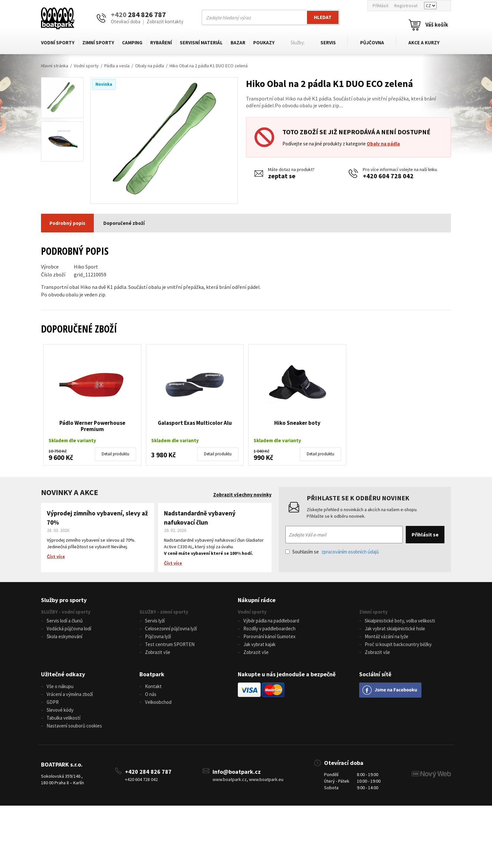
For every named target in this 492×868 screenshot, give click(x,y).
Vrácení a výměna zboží (70, 694)
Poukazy (263, 43)
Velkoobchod (158, 702)
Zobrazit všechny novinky (242, 495)
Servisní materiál (201, 43)
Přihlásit (380, 6)
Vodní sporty (58, 43)
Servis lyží (155, 621)
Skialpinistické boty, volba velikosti (400, 621)
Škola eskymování (64, 636)
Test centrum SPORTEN (170, 644)
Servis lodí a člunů (65, 621)
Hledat (323, 17)
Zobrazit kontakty (165, 22)
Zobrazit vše (158, 652)
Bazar (237, 43)
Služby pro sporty (64, 600)
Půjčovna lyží (158, 636)
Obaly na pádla (150, 66)
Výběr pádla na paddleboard (271, 621)
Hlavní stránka (55, 66)
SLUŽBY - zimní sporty (164, 612)
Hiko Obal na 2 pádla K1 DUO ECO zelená (209, 66)
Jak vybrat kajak (259, 644)
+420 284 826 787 (148, 772)
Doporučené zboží (124, 223)
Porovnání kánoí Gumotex (269, 636)
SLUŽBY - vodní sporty (66, 612)
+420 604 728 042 (388, 176)
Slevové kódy (60, 710)
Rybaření (161, 43)
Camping (132, 43)
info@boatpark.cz (237, 772)
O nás (151, 694)
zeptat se (282, 176)
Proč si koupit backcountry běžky (398, 644)
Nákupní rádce (257, 600)
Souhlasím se (332, 552)
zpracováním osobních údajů (350, 552)
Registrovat (406, 6)
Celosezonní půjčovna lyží (171, 629)
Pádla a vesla (117, 66)
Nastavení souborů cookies (74, 726)
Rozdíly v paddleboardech (269, 629)
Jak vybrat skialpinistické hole (395, 629)
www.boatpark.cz (230, 779)
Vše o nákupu (60, 686)
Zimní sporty (98, 43)
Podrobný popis (67, 223)
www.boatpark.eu (266, 779)
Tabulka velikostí (63, 718)
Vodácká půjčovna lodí (69, 629)
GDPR (53, 702)
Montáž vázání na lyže (387, 636)
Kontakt (153, 686)
